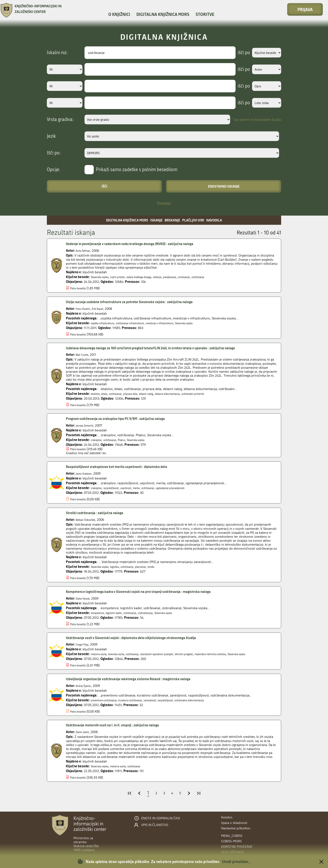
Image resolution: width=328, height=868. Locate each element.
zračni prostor (126, 277)
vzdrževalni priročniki (224, 394)
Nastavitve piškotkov (236, 828)
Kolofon (227, 817)
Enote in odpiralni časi (161, 818)
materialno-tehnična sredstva (248, 654)
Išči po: (54, 153)
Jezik (51, 136)
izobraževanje (162, 613)
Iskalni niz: (57, 53)
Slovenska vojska (103, 277)
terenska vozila (125, 654)
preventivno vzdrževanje (108, 704)
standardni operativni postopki (177, 654)
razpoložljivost (118, 488)
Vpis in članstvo (155, 825)
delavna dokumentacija (190, 394)
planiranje (156, 567)
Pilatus (131, 440)
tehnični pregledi (213, 654)
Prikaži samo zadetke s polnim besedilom (137, 170)
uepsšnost (137, 488)
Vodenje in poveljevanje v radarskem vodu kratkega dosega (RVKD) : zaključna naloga (144, 244)
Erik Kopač (105, 309)
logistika (122, 567)
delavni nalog (162, 394)
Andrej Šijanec (86, 690)
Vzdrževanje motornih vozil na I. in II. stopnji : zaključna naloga (123, 729)
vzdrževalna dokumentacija (220, 704)
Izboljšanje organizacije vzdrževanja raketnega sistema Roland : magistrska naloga (142, 683)
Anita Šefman (85, 251)
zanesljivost (168, 704)
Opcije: (54, 170)
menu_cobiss (232, 836)
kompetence (100, 613)
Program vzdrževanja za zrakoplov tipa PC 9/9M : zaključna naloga (127, 419)
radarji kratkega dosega (155, 277)
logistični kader (121, 613)
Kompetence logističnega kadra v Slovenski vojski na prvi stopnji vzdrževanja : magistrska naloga (154, 592)
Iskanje (156, 220)
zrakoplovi (98, 440)
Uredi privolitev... (237, 862)
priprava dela (142, 394)
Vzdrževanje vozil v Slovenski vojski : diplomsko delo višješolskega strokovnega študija (145, 638)
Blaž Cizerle (84, 355)
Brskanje (172, 220)
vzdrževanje (232, 277)
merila (151, 488)
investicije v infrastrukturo (182, 323)
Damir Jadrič (85, 736)
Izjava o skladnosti (234, 823)
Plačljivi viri (193, 220)
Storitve (205, 14)
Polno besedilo (81, 288)
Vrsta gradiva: (60, 119)
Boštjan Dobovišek (89, 520)
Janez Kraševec (86, 473)
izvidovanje (214, 277)
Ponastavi (164, 203)
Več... (106, 453)
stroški (169, 567)
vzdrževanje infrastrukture (143, 323)
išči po (238, 53)
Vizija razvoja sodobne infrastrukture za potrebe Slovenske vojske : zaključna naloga (143, 302)
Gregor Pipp (84, 644)
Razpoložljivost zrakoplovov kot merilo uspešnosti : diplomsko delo (128, 467)
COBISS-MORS (231, 841)
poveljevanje (195, 277)
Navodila (214, 220)
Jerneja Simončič (88, 425)
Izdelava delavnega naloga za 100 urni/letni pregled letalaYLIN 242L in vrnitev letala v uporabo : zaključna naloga (170, 348)
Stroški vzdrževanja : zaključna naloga (101, 513)
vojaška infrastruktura (106, 323)
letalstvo (97, 394)
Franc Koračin (86, 309)
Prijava (305, 9)
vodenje (179, 277)
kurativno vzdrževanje (143, 704)
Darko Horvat (85, 598)
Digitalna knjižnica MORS (163, 14)
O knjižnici (119, 14)
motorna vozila (102, 654)
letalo (108, 394)
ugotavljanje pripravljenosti (195, 488)
